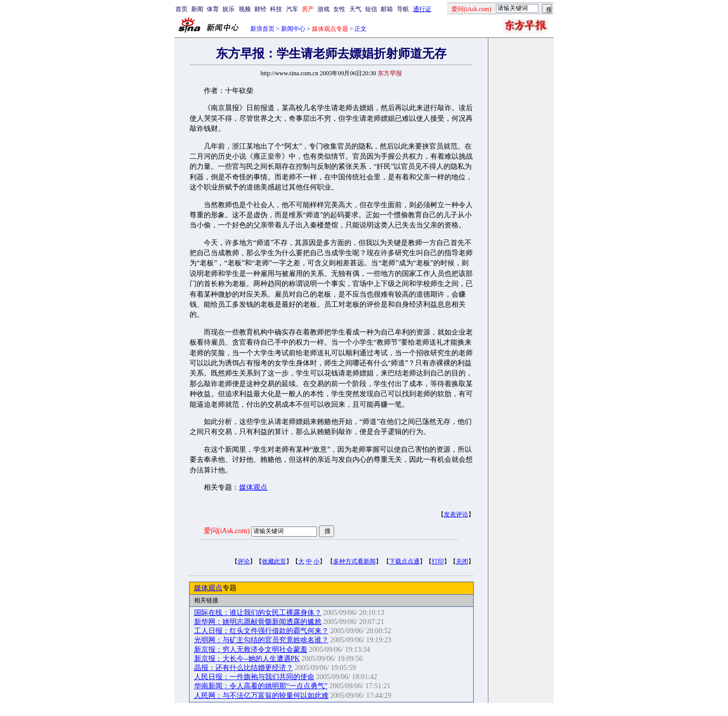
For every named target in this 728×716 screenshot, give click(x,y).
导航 (403, 9)
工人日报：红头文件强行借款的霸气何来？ (261, 631)
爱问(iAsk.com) (227, 531)
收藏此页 (274, 561)
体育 (213, 9)
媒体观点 (253, 487)
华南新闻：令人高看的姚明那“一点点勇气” (261, 686)
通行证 (422, 9)
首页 (181, 9)
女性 (339, 9)
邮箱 (387, 9)
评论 (244, 561)
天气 (355, 9)
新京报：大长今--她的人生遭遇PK (247, 659)
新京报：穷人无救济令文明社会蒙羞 (251, 650)
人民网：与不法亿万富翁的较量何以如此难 (261, 696)
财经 (260, 9)
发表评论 (456, 514)
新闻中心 (293, 29)
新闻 (197, 9)
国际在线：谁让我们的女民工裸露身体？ (258, 613)
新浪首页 (262, 29)
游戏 (324, 9)
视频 (245, 9)
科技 (276, 9)
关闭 (462, 561)
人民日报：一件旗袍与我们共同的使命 (254, 677)
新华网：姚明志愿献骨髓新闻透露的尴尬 (258, 622)
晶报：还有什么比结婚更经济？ (244, 668)
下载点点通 (404, 561)
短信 (371, 9)
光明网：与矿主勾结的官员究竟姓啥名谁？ (261, 640)
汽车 (292, 9)
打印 (438, 561)
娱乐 (229, 9)
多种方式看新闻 (354, 561)
